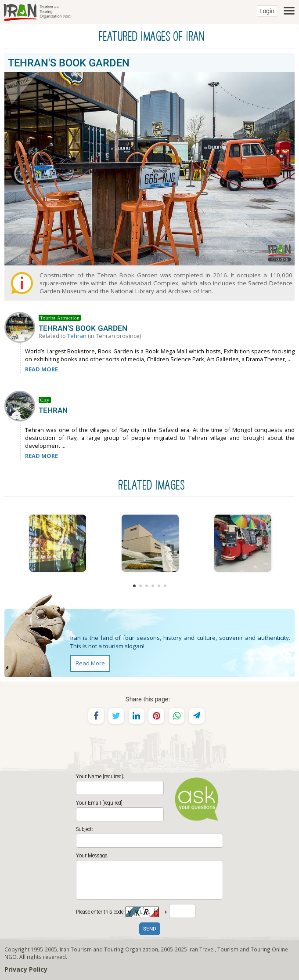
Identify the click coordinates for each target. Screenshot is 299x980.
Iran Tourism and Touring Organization (109, 949)
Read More (90, 663)
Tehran (77, 336)
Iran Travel (202, 949)
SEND (150, 929)
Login (267, 11)
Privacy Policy (26, 969)
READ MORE (41, 369)
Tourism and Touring (244, 949)
